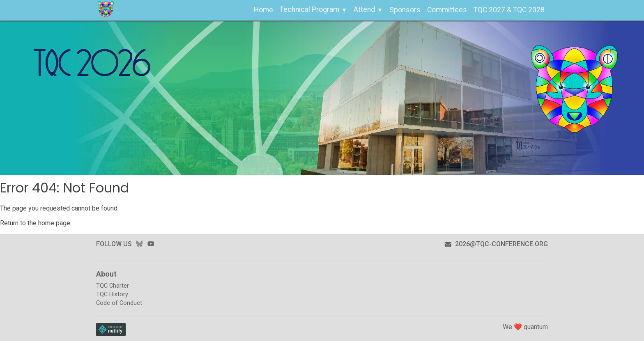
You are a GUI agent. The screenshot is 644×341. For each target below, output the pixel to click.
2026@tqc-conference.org (496, 244)
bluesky (139, 244)
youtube (151, 244)
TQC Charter (113, 286)
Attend (364, 9)
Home (263, 10)
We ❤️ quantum (525, 327)
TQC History (112, 294)
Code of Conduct (119, 303)
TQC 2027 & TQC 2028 (509, 10)
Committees (447, 10)
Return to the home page (35, 223)
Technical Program (309, 9)
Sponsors (405, 10)
